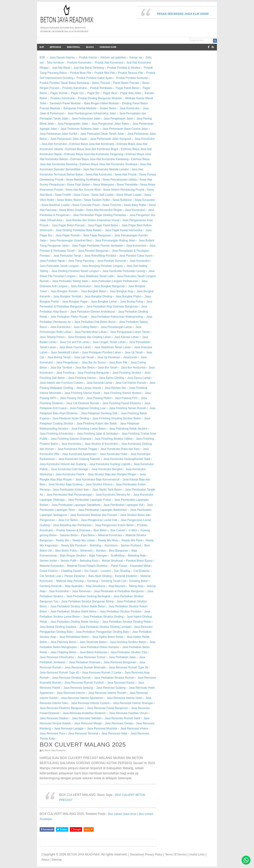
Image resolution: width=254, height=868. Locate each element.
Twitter (62, 829)
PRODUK (55, 47)
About (45, 860)
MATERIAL (74, 47)
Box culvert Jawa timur (122, 814)
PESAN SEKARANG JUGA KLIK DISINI (183, 14)
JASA (90, 47)
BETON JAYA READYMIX (83, 854)
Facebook (47, 829)
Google (76, 829)
